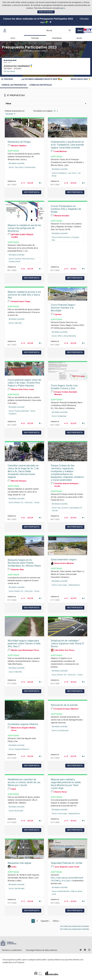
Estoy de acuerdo (46, 12)
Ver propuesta (33, 192)
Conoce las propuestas (14, 85)
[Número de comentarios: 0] (40, 183)
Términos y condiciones (12, 950)
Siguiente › (45, 921)
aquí (63, 8)
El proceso (7, 79)
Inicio (13, 38)
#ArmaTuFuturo (9, 51)
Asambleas (57, 38)
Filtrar (46, 104)
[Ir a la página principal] (5, 30)
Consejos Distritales (41, 85)
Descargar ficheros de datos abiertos (42, 950)
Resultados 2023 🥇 (81, 79)
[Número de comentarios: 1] (40, 269)
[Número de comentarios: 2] (40, 343)
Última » (56, 921)
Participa (35, 38)
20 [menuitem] (55, 111)
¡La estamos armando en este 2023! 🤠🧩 (42, 79)
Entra (80, 30)
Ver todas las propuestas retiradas (75, 926)
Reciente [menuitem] (9, 114)
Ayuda (79, 38)
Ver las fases (9, 71)
